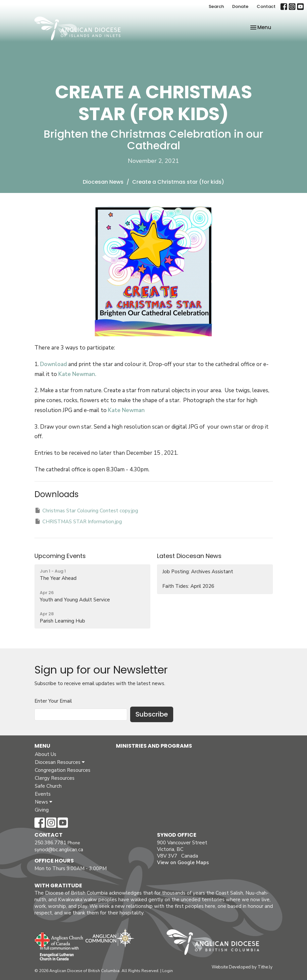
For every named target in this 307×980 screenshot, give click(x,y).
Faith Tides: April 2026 (188, 586)
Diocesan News (103, 182)
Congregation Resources (63, 770)
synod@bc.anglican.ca (59, 850)
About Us (46, 754)
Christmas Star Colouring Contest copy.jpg (86, 511)
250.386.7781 (50, 843)
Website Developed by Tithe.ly (242, 967)
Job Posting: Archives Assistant (198, 572)
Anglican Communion (110, 938)
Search (216, 6)
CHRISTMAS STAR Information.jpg (78, 521)
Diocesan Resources (60, 762)
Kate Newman (126, 410)
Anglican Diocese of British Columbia (216, 943)
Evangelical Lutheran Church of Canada (57, 954)
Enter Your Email (53, 701)
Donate (240, 6)
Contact (266, 6)
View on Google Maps (183, 863)
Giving (42, 810)
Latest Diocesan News (189, 556)
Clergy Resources (55, 778)
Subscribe (152, 714)
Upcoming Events (60, 556)
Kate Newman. (77, 374)
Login (168, 971)
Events (43, 794)
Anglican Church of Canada (59, 939)
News (44, 802)
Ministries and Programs (154, 746)
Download (53, 364)
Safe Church (48, 786)
